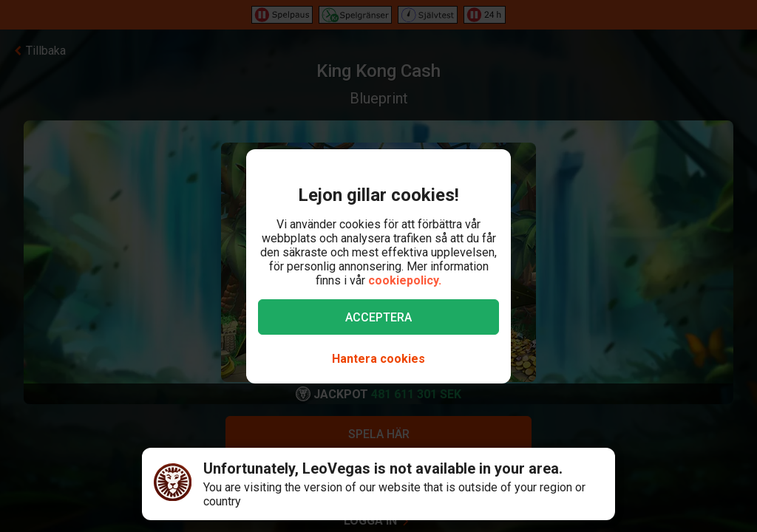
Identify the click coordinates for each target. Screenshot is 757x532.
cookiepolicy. (405, 280)
